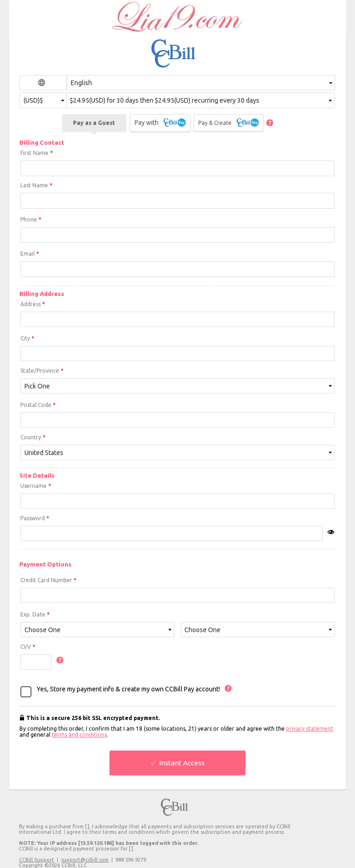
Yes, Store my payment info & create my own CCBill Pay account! (128, 689)
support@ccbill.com (85, 860)
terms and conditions (79, 735)
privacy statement (310, 729)
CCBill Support (37, 860)
